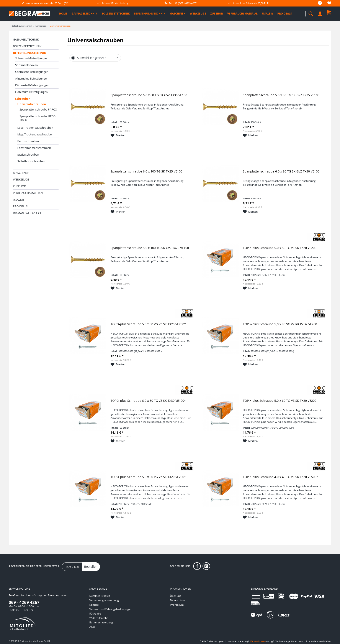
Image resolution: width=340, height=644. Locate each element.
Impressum (177, 605)
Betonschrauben (28, 141)
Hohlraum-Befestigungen (31, 92)
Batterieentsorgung (101, 622)
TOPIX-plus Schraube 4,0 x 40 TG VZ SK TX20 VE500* (280, 477)
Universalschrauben (32, 104)
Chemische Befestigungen (32, 72)
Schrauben (23, 99)
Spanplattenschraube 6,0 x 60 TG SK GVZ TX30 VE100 (149, 95)
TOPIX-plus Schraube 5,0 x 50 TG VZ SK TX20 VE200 (280, 248)
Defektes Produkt (100, 596)
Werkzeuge (21, 179)
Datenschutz (178, 600)
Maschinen (21, 173)
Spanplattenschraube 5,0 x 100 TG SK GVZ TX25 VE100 (150, 248)
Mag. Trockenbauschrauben (35, 134)
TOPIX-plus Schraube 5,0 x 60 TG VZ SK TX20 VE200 (280, 401)
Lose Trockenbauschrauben (35, 128)
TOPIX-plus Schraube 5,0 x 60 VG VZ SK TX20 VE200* (148, 477)
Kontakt (94, 605)
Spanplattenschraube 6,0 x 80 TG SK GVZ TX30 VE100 (281, 171)
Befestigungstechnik (29, 53)
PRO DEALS (20, 206)
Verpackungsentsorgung (104, 600)
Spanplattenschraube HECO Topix (38, 118)
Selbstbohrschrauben (31, 161)
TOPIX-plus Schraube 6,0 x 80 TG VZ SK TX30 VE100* (148, 401)
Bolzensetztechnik (27, 46)
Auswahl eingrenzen (92, 58)
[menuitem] (318, 3)
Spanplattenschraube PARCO (38, 109)
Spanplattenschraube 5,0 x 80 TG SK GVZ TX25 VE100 (281, 95)
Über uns (176, 596)
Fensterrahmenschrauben (34, 148)
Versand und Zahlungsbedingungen (111, 609)
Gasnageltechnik (26, 39)
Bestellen (91, 567)
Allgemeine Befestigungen (32, 78)
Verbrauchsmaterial (28, 193)
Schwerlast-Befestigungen (32, 58)
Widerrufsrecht (98, 618)
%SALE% (19, 200)
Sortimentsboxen (26, 65)
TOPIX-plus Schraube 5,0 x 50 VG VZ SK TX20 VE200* (148, 324)
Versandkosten (258, 641)
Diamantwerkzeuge (27, 213)
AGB (92, 627)
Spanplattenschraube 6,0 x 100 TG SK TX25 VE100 (146, 171)
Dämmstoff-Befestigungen (32, 85)
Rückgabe (95, 614)
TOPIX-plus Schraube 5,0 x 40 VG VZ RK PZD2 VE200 (280, 324)
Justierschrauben (28, 154)
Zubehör (19, 186)
